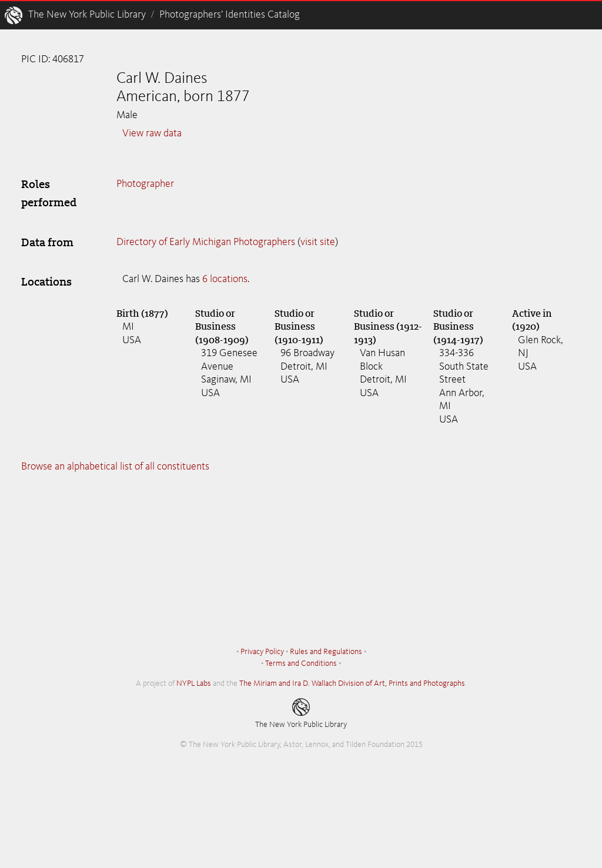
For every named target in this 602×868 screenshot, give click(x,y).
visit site (318, 242)
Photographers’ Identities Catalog (230, 15)
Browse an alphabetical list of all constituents (115, 467)
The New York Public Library (87, 15)
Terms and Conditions (301, 663)
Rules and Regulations (326, 652)
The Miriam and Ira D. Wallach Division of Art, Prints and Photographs (352, 683)
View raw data (152, 133)
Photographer (145, 184)
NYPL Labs (194, 683)
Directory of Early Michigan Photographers (206, 242)
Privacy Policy (262, 652)
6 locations (225, 279)
